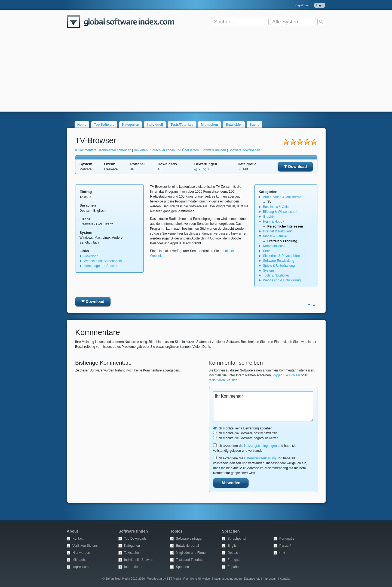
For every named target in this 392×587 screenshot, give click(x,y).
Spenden (182, 567)
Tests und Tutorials (189, 560)
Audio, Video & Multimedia (282, 197)
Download (295, 167)
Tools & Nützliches (276, 275)
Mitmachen (209, 125)
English (233, 546)
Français (234, 560)
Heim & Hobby (273, 222)
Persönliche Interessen (285, 226)
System (268, 271)
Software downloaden (244, 150)
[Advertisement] (196, 73)
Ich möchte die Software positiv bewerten (245, 433)
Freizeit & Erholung (282, 241)
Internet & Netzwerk (277, 231)
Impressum (80, 567)
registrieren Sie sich (223, 380)
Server (268, 251)
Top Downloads (135, 539)
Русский (285, 546)
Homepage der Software (102, 266)
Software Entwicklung (279, 261)
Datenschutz (252, 579)
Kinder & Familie (275, 236)
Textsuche (131, 553)
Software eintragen (190, 539)
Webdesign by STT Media (164, 579)
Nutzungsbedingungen (261, 446)
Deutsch (234, 553)
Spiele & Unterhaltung (279, 266)
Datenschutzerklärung (260, 458)
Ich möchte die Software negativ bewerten (246, 438)
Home (82, 125)
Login (320, 5)
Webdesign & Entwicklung (282, 280)
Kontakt (78, 539)
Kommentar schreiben (115, 150)
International (133, 567)
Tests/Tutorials (182, 125)
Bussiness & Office (277, 207)
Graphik (269, 217)
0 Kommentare (86, 150)
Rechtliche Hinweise (197, 579)
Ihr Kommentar (263, 407)
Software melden (214, 150)
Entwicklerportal (187, 546)
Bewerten (141, 150)
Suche (255, 125)
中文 (283, 553)
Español (233, 567)
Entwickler (234, 125)
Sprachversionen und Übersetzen (174, 150)
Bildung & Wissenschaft (280, 212)
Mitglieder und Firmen (192, 553)
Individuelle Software (139, 560)
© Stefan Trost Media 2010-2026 (124, 579)
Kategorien (131, 125)
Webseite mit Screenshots (103, 261)
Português (287, 539)
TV (269, 202)
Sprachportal (237, 539)
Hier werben (81, 553)
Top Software (104, 125)
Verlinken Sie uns (85, 546)
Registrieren (302, 5)
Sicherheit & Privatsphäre (281, 256)
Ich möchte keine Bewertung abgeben (243, 428)
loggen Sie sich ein (286, 375)
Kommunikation (274, 246)
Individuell (155, 125)
